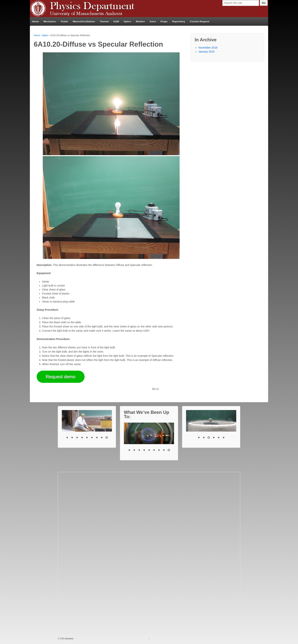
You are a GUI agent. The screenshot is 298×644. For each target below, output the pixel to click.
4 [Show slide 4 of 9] (82, 438)
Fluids (64, 21)
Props (164, 21)
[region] (87, 427)
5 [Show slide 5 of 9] (87, 438)
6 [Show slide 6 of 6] (223, 438)
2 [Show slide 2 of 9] (72, 438)
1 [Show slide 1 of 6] (199, 438)
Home (35, 21)
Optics (127, 21)
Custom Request (199, 21)
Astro (153, 21)
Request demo (61, 377)
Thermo (104, 21)
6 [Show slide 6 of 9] (92, 438)
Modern (140, 21)
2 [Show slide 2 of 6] (204, 438)
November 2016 (208, 48)
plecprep (69, 638)
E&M (116, 21)
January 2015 (206, 52)
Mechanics (50, 21)
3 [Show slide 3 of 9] (77, 438)
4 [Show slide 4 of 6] (214, 438)
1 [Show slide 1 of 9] (67, 438)
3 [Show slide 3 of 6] (209, 438)
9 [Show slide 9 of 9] (107, 438)
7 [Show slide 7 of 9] (97, 438)
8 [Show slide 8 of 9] (102, 438)
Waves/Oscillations (84, 21)
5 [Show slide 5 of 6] (219, 438)
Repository (179, 21)
